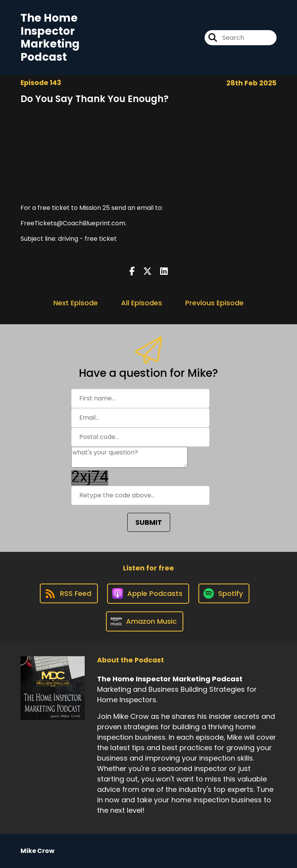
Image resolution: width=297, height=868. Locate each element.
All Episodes (142, 303)
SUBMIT (149, 522)
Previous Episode (214, 303)
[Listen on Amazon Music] (145, 621)
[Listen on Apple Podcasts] (148, 594)
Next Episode (76, 303)
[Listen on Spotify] (224, 593)
